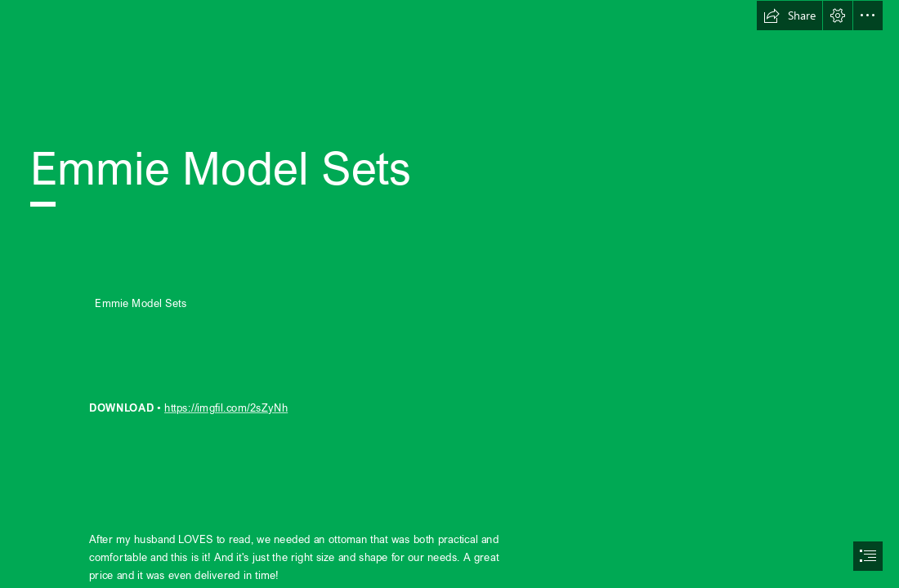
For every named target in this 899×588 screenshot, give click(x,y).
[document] (449, 294)
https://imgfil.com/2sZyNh (226, 408)
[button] (789, 16)
